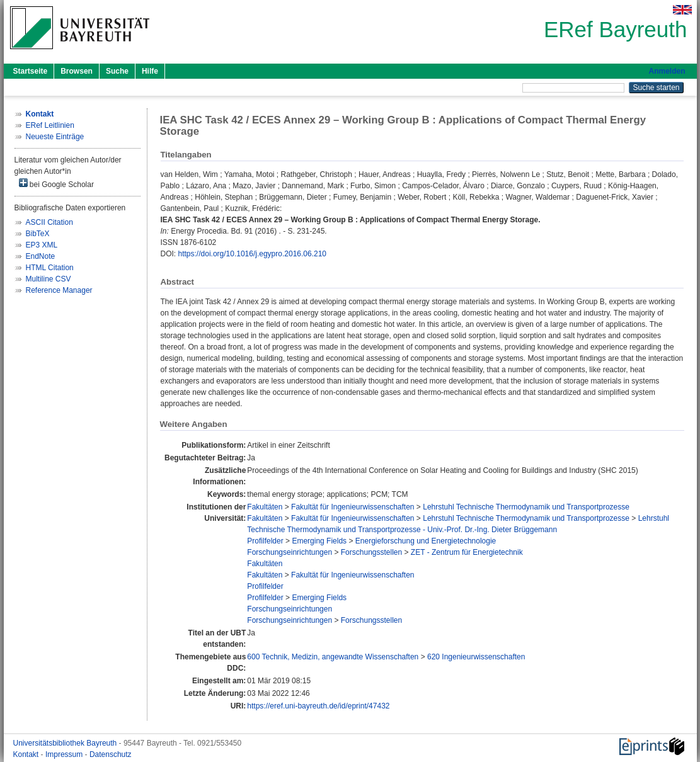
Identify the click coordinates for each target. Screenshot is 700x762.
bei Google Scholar (56, 184)
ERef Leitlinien (50, 125)
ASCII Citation (49, 222)
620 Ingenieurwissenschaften (476, 657)
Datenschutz (111, 754)
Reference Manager (59, 290)
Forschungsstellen (371, 552)
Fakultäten (265, 507)
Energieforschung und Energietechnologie (426, 541)
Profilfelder (265, 541)
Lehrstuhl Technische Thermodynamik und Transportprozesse (526, 507)
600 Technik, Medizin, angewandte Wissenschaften (333, 657)
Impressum (65, 754)
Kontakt (27, 754)
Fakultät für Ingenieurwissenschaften (353, 507)
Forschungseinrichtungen (290, 552)
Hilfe (150, 71)
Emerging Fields (319, 541)
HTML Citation (50, 268)
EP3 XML (42, 245)
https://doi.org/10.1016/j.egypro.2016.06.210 (253, 254)
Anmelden (667, 71)
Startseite (31, 71)
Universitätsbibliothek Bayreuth (66, 743)
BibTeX (38, 234)
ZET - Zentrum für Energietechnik (467, 552)
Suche (117, 71)
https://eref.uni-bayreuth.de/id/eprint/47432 (318, 706)
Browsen (77, 71)
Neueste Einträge (55, 137)
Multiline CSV (49, 279)
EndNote (41, 256)
